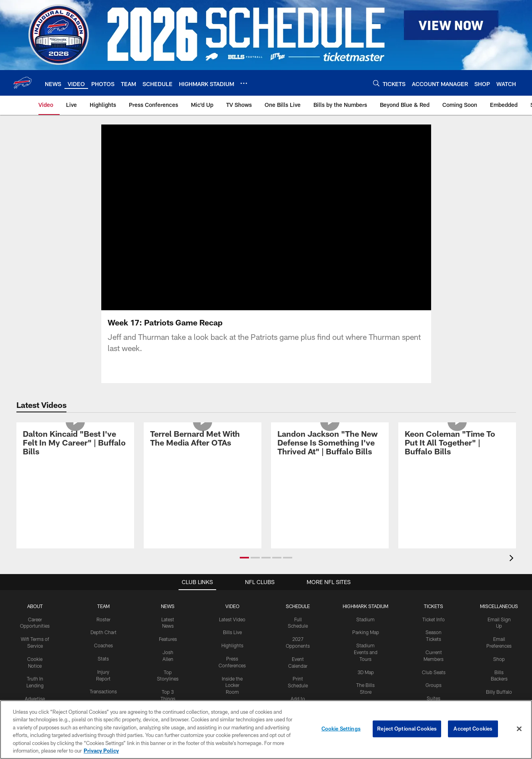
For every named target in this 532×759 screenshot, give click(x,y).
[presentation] (513, 559)
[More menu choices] (244, 83)
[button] (244, 558)
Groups (434, 685)
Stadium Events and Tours (366, 652)
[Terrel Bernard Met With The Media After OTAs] (203, 439)
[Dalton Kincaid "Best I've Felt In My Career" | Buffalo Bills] (75, 444)
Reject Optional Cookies (407, 729)
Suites (434, 698)
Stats (103, 659)
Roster (103, 619)
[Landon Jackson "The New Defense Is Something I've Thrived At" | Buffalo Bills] (330, 444)
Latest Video (232, 619)
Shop (499, 659)
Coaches (103, 645)
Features (168, 639)
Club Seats (434, 672)
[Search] (376, 83)
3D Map (366, 672)
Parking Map (366, 632)
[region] (266, 730)
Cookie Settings (341, 729)
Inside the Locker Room (232, 685)
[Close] (519, 729)
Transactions (103, 691)
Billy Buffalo (499, 692)
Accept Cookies (473, 729)
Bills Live (232, 632)
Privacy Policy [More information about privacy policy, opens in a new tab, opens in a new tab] (101, 751)
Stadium (365, 619)
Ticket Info (434, 619)
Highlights (232, 645)
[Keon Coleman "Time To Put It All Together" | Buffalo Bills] (457, 444)
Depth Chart (103, 632)
